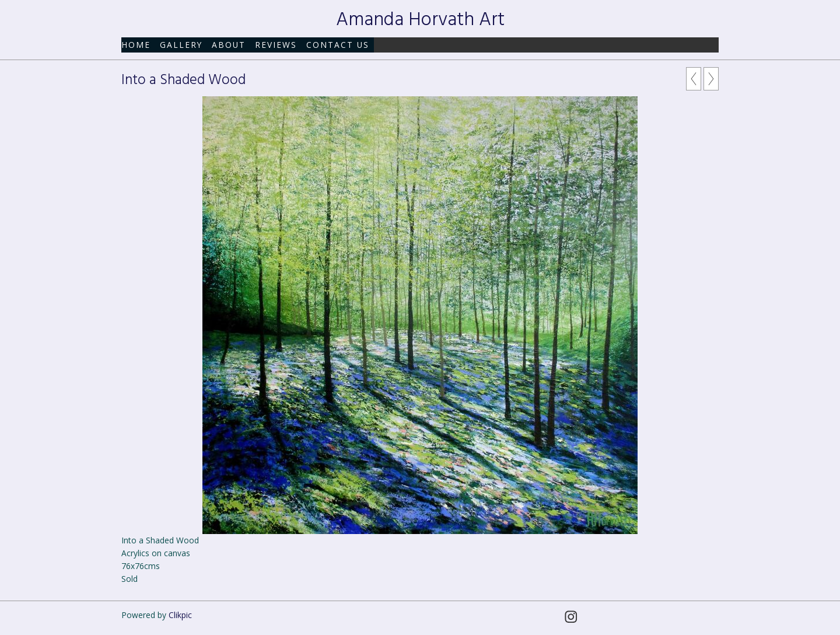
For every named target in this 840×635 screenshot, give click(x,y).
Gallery (181, 45)
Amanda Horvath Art (420, 20)
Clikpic (180, 615)
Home (136, 45)
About (229, 45)
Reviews (276, 45)
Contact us (338, 45)
